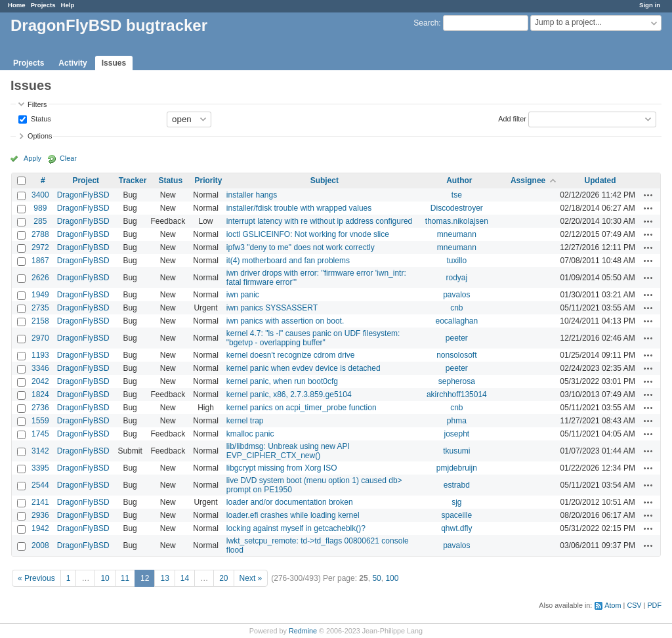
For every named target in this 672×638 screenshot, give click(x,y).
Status (40, 118)
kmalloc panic (250, 434)
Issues (114, 63)
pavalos (456, 295)
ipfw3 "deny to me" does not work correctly (301, 247)
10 (105, 578)
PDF (654, 605)
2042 (40, 381)
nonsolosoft (456, 355)
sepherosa (457, 381)
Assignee (528, 181)
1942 (40, 528)
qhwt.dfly (456, 528)
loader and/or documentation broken (290, 502)
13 (164, 578)
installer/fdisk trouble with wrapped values (299, 208)
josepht (456, 434)
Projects (43, 5)
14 (185, 578)
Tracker (133, 181)
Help (68, 5)
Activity (73, 63)
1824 (40, 394)
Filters (37, 104)
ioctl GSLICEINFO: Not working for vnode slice (308, 234)
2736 (40, 408)
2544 (40, 485)
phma (457, 421)
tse (457, 195)
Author (459, 181)
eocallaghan (456, 321)
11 (125, 578)
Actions (648, 195)
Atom (613, 605)
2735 (40, 308)
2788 (40, 234)
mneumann (457, 234)
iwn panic (243, 295)
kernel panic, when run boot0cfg (282, 381)
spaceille (456, 515)
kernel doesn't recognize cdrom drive (291, 355)
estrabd (457, 485)
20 (223, 578)
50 (376, 578)
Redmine (303, 631)
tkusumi (456, 451)
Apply (32, 158)
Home (17, 5)
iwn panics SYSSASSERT (272, 308)
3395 (40, 468)
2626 (40, 278)
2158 (40, 321)
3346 (40, 368)
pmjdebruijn (457, 468)
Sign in (650, 5)
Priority (208, 181)
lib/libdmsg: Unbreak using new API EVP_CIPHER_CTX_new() (288, 451)
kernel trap (245, 421)
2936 (40, 515)
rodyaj (457, 278)
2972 (40, 247)
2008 (40, 545)
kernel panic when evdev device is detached (304, 368)
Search (426, 23)
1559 (40, 421)
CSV (634, 605)
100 (392, 578)
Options (40, 136)
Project (86, 181)
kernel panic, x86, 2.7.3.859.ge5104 (289, 394)
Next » (251, 578)
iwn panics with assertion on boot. (285, 321)
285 (40, 221)
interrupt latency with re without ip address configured (319, 221)
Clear (68, 158)
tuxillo (457, 261)
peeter (457, 338)
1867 (40, 261)
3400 (40, 195)
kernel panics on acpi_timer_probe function (302, 408)
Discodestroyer (457, 208)
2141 (40, 502)
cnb (456, 308)
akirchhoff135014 (457, 394)
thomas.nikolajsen (457, 221)
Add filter (512, 118)
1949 (40, 295)
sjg (456, 502)
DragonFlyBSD (83, 195)
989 (40, 208)
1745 (40, 434)
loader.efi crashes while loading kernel (293, 515)
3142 (40, 451)
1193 (40, 355)
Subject (325, 181)
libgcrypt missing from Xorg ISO (282, 468)
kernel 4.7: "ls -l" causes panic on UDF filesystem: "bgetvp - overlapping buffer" (313, 338)
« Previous (36, 578)
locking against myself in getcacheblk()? (296, 528)
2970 (40, 338)
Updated (600, 181)
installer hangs (252, 195)
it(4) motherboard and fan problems (288, 261)
